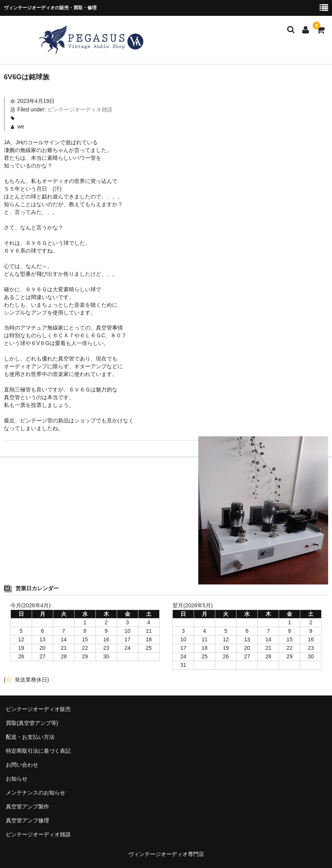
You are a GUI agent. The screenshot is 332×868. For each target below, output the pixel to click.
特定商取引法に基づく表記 (38, 751)
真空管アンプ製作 (27, 806)
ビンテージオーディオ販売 (38, 709)
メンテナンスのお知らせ (36, 793)
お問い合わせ (22, 765)
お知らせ (17, 779)
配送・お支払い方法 (30, 737)
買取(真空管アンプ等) (32, 723)
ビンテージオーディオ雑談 (80, 109)
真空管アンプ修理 (27, 820)
